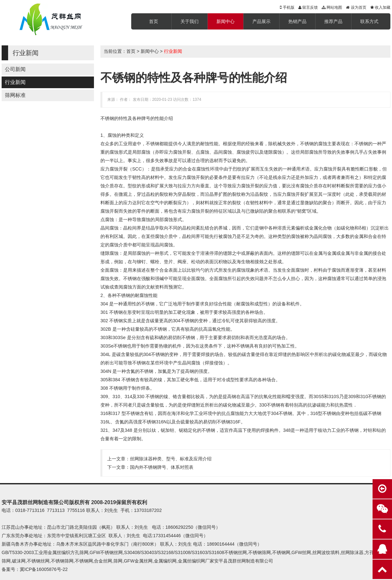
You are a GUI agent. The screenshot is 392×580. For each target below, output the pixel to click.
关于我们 (190, 21)
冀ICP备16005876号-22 (44, 569)
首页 (154, 21)
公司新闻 (15, 69)
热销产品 (297, 21)
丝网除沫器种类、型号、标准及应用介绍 (171, 459)
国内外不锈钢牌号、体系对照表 (162, 467)
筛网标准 (15, 95)
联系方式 (369, 21)
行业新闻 (15, 82)
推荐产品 (333, 21)
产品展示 (261, 21)
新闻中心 (225, 21)
